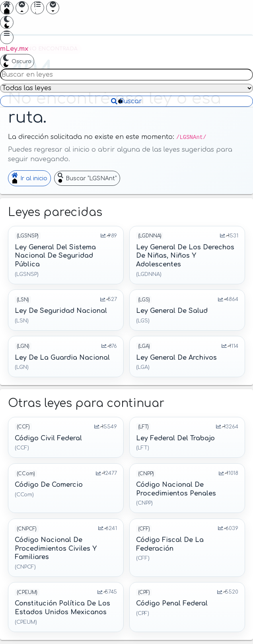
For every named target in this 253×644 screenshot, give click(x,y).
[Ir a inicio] (7, 8)
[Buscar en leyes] (127, 75)
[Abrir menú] (7, 37)
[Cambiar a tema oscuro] (7, 23)
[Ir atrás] (22, 8)
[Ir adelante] (53, 8)
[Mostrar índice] (37, 8)
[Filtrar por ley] (127, 88)
